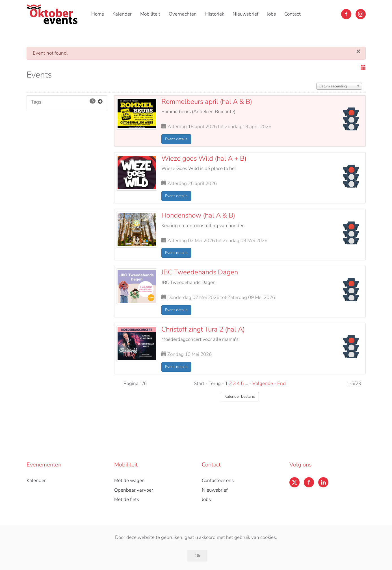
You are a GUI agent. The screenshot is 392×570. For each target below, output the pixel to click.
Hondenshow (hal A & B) (198, 215)
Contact (293, 14)
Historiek (215, 14)
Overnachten (183, 14)
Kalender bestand (240, 396)
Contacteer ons (218, 480)
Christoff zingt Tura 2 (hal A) (203, 329)
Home (98, 14)
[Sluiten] (359, 51)
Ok (197, 556)
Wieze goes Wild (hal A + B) (204, 158)
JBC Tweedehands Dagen (200, 272)
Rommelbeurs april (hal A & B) (207, 102)
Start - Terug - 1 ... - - (240, 383)
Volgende (263, 383)
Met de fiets (127, 499)
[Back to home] (53, 14)
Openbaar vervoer (134, 490)
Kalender (122, 14)
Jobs (271, 14)
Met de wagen (129, 480)
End (281, 383)
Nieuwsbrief (245, 14)
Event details (176, 139)
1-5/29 (354, 383)
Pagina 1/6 (135, 383)
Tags (67, 102)
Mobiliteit (150, 14)
